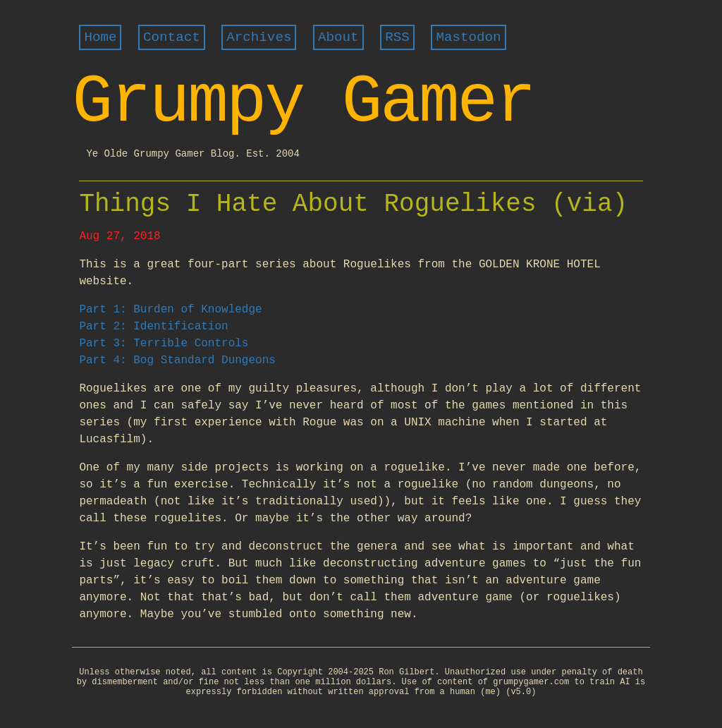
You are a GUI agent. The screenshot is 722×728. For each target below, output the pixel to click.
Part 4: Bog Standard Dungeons (177, 360)
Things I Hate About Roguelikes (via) (353, 204)
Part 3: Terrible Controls (164, 344)
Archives (259, 37)
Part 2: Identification (153, 327)
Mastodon (468, 37)
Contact (172, 37)
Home (100, 37)
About (338, 37)
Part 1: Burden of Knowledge (170, 310)
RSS (397, 37)
